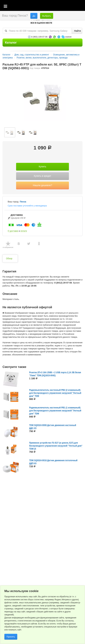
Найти (77, 31)
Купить (42, 167)
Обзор (9, 258)
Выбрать (47, 16)
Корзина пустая (57, 7)
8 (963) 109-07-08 (39, 37)
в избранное (8, 247)
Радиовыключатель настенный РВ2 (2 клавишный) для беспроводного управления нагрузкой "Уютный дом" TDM (55, 393)
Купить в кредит (42, 176)
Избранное (67, 7)
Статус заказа (76, 7)
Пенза (23, 202)
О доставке (13, 231)
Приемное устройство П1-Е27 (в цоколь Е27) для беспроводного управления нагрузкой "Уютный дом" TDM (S (56, 446)
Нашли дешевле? (42, 185)
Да (34, 16)
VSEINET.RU (41, 21)
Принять (11, 637)
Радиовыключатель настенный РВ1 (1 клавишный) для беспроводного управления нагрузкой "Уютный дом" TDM (55, 411)
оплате (24, 231)
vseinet (68, 37)
